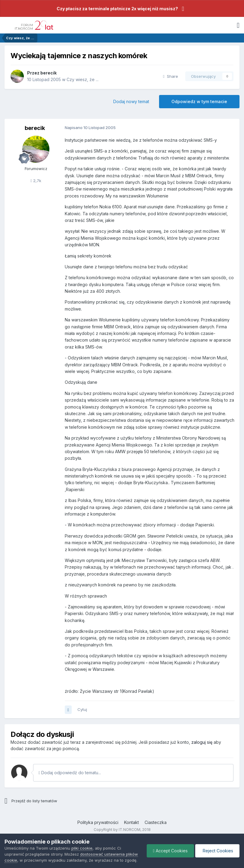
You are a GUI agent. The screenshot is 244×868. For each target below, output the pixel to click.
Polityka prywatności (98, 822)
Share (170, 76)
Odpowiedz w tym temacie (199, 101)
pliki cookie (82, 848)
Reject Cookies (217, 851)
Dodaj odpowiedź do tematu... (70, 773)
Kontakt (131, 822)
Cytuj (82, 709)
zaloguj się (202, 742)
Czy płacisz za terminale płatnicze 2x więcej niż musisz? (117, 9)
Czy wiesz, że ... (83, 79)
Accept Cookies (170, 851)
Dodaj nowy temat (131, 101)
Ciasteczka (156, 822)
